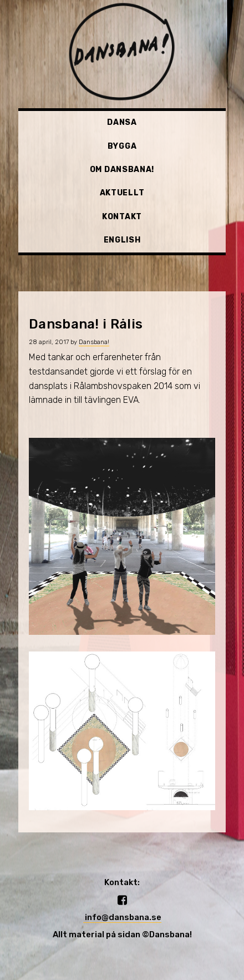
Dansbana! (94, 342)
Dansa (122, 122)
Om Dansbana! (122, 170)
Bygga (122, 146)
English (122, 240)
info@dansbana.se (122, 917)
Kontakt (122, 217)
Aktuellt (122, 193)
